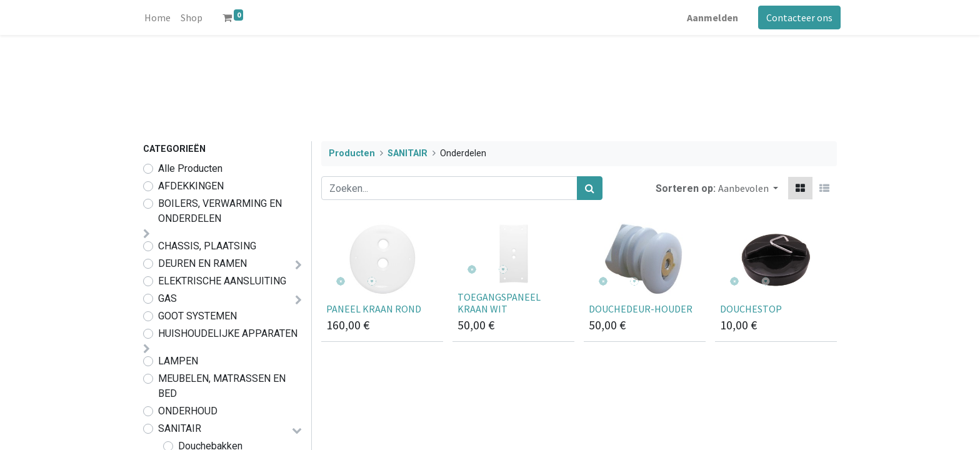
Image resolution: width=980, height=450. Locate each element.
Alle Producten (190, 168)
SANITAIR (180, 428)
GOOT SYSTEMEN (197, 316)
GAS (167, 298)
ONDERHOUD (188, 411)
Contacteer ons (796, 17)
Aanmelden (709, 17)
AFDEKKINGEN (191, 186)
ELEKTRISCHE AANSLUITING (222, 281)
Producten (352, 153)
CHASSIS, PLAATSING (207, 246)
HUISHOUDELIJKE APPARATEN (228, 333)
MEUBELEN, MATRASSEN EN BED (222, 386)
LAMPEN (178, 361)
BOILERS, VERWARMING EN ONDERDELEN (220, 211)
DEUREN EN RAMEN (202, 263)
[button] (748, 188)
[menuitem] (161, 17)
